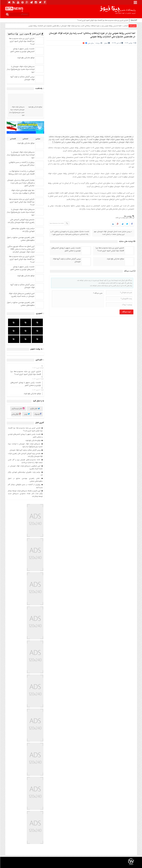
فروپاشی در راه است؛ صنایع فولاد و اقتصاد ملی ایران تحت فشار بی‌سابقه (21, 173)
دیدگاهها (13, 34)
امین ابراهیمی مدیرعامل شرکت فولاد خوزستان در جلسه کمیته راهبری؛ (21, 295)
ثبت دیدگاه (130, 271)
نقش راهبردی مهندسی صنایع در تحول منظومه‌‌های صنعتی (21, 239)
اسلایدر (125, 26)
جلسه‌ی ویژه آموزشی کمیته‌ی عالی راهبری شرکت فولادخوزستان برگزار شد (21, 221)
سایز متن (90, 43)
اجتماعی (25, 139)
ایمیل (106, 43)
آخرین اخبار (38, 34)
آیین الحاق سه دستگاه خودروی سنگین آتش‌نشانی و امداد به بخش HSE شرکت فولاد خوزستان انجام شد (21, 249)
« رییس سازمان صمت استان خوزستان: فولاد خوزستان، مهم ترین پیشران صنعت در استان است (113, 233)
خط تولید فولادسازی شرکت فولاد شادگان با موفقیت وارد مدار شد (23, 192)
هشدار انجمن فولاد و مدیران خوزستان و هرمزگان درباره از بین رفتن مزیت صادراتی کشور (21, 183)
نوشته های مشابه (127, 241)
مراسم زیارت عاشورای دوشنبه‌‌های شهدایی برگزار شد (23, 230)
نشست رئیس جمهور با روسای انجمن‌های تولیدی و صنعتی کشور (66, 249)
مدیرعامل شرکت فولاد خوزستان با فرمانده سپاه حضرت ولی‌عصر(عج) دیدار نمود (21, 69)
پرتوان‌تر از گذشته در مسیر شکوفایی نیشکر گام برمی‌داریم (21, 164)
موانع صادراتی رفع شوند (115, 259)
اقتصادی (13, 139)
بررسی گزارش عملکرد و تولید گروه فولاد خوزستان (67, 260)
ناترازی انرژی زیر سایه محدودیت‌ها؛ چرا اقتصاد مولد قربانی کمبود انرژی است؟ (103, 20)
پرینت (99, 43)
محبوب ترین (25, 34)
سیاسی (38, 139)
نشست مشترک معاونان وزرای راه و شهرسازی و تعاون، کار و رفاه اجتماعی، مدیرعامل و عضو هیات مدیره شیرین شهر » (70, 233)
